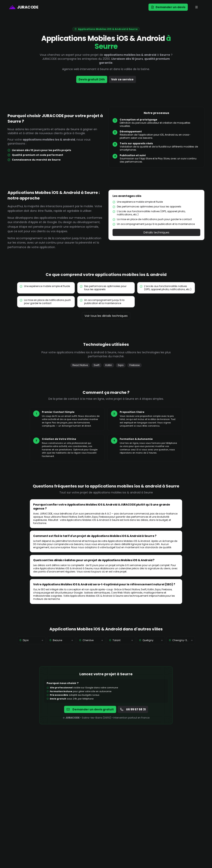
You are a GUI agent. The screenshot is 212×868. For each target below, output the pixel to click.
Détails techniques (156, 232)
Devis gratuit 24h (92, 79)
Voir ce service (122, 79)
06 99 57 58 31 (133, 709)
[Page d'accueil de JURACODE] (24, 7)
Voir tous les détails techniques (106, 316)
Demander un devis (168, 7)
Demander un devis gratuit (90, 709)
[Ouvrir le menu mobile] (197, 7)
